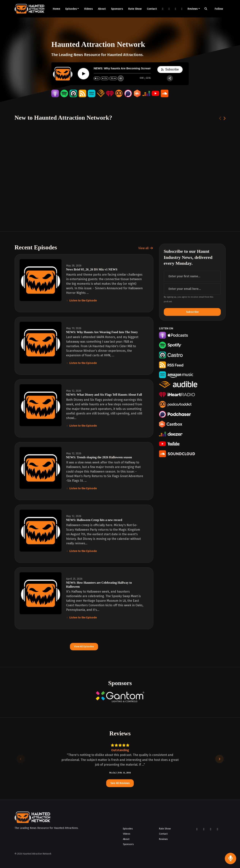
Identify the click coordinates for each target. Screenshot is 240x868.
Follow (219, 9)
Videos (88, 9)
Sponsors (117, 9)
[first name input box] (192, 276)
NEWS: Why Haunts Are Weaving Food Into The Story (102, 332)
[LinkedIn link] (182, 9)
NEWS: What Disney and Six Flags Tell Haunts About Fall (104, 395)
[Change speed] (97, 78)
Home (56, 9)
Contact (152, 9)
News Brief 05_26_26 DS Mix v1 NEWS (92, 269)
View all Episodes (84, 646)
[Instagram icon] (204, 829)
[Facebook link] (163, 9)
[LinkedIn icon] (218, 829)
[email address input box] (192, 289)
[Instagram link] (169, 9)
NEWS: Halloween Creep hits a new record (94, 520)
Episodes (71, 9)
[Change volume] (120, 78)
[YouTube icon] (211, 829)
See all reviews (120, 783)
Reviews (193, 9)
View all (146, 248)
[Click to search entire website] (206, 9)
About (102, 9)
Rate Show (135, 9)
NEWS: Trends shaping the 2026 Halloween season (99, 457)
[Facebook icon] (197, 829)
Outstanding (120, 750)
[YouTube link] (175, 9)
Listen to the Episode (82, 301)
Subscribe (192, 312)
